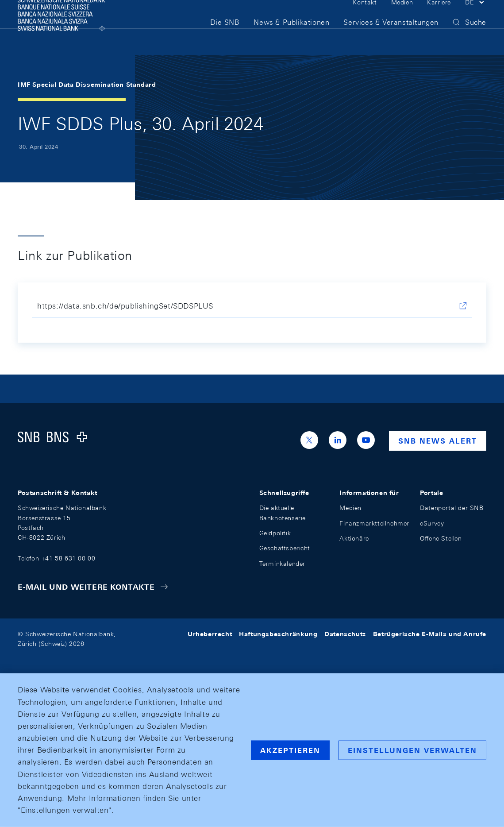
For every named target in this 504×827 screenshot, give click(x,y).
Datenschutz (345, 634)
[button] (476, 17)
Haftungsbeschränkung (278, 634)
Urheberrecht (210, 634)
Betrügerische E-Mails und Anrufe (430, 634)
